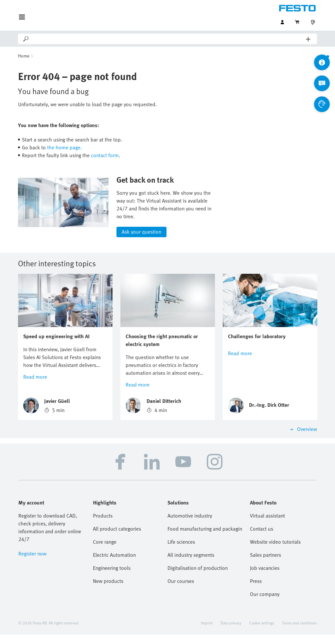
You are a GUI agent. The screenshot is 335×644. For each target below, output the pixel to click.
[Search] (168, 39)
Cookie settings (262, 632)
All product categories (117, 538)
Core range (105, 551)
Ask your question (141, 241)
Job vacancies (265, 577)
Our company (265, 603)
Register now (32, 563)
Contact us (262, 538)
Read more (35, 386)
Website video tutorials (275, 551)
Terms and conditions (299, 632)
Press (256, 590)
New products (108, 590)
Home (24, 56)
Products (103, 525)
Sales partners (265, 564)
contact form (105, 155)
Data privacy (231, 632)
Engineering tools (112, 577)
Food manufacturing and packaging (205, 538)
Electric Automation (114, 564)
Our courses (181, 590)
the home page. (64, 147)
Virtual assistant (267, 525)
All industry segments (191, 564)
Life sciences (181, 551)
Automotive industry (190, 525)
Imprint (207, 632)
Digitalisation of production (198, 577)
